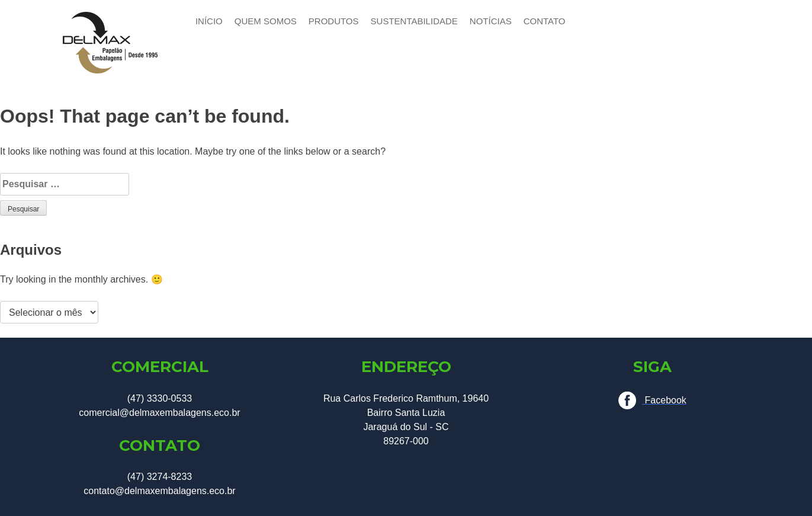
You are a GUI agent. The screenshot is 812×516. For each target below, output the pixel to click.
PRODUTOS (334, 21)
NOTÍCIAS (491, 21)
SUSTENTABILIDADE (414, 21)
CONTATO (545, 21)
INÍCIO (209, 21)
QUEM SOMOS (266, 21)
